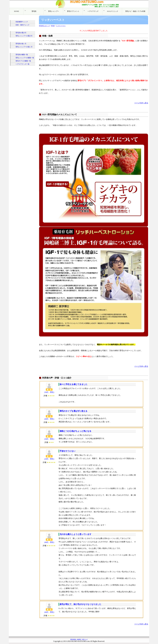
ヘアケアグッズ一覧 (22, 64)
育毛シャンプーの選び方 (24, 36)
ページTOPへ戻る (141, 103)
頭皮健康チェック (22, 21)
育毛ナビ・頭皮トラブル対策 (135, 11)
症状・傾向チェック (22, 25)
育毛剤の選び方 (21, 32)
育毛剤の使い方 (21, 43)
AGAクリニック (113, 11)
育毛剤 (34, 11)
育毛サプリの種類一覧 (23, 61)
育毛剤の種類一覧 (22, 54)
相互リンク (85, 639)
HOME (17, 11)
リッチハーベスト (61, 26)
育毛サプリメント (74, 11)
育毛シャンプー (54, 11)
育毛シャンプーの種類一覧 (25, 57)
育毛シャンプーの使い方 (24, 47)
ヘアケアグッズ (93, 11)
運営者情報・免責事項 (76, 639)
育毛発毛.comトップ (44, 26)
